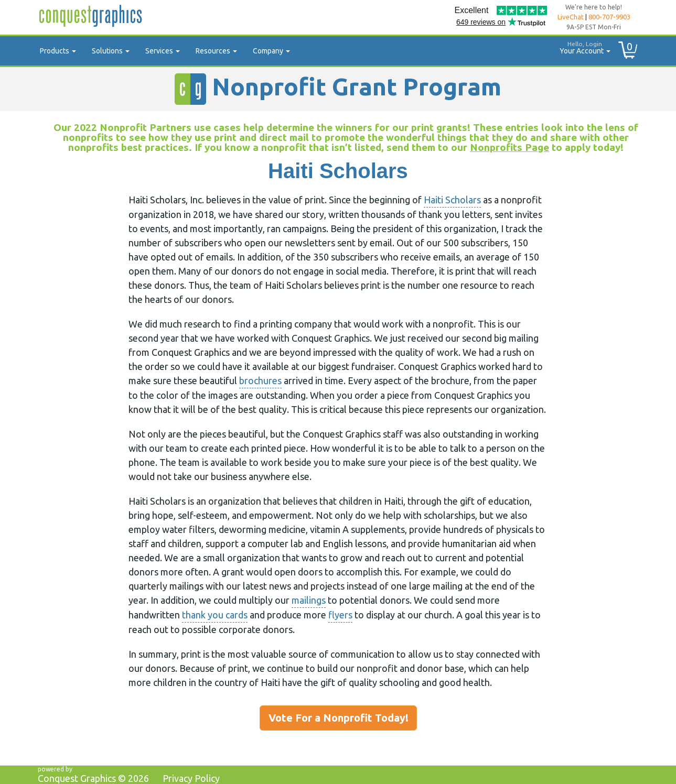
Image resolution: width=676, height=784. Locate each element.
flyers (340, 615)
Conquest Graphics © (93, 778)
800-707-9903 (609, 17)
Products (58, 51)
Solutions (111, 51)
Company (271, 51)
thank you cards (215, 615)
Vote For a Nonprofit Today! (339, 718)
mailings (309, 600)
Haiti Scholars (452, 200)
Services (163, 51)
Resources (216, 51)
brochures (260, 380)
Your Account (581, 46)
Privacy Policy (191, 778)
